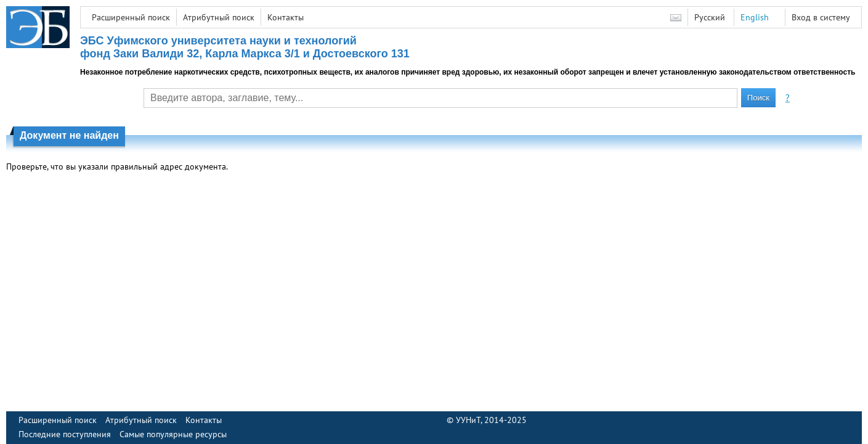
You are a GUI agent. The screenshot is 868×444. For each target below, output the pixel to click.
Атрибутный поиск (219, 17)
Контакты (286, 17)
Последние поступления (65, 434)
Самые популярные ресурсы (173, 434)
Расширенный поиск (131, 17)
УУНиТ (468, 420)
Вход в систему (821, 17)
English (755, 17)
